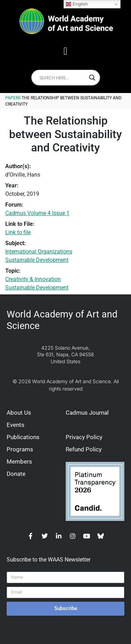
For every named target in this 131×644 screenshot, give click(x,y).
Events (16, 425)
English (77, 4)
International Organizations (39, 252)
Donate (16, 474)
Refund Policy (84, 449)
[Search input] (63, 78)
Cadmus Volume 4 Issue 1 (37, 213)
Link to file (18, 232)
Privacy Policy (84, 437)
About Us (19, 413)
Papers (13, 98)
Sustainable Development (37, 260)
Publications (23, 437)
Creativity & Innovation (33, 279)
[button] (66, 51)
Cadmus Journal (87, 413)
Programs (20, 449)
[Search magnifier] (92, 78)
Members (19, 461)
